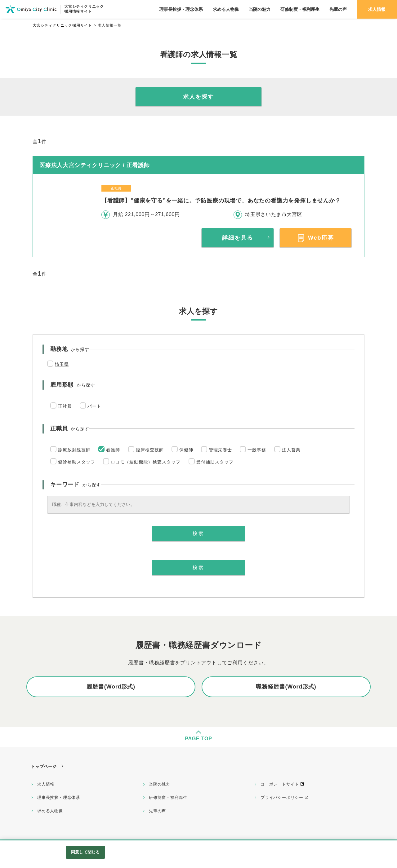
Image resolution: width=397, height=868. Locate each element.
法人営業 (291, 450)
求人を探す (198, 97)
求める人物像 (50, 811)
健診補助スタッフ (77, 462)
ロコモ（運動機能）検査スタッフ (146, 462)
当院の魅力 (160, 784)
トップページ (44, 766)
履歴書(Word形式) (111, 687)
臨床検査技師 (150, 450)
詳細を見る (238, 238)
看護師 (113, 450)
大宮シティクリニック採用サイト (62, 25)
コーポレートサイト (280, 784)
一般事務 (257, 450)
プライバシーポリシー (282, 797)
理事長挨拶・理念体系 (59, 797)
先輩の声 (157, 811)
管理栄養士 (220, 450)
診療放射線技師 (74, 450)
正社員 (65, 406)
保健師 (186, 450)
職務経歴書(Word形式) (286, 687)
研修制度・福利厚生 (168, 797)
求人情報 (46, 784)
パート (94, 406)
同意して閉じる (85, 852)
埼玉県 (62, 364)
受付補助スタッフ (215, 462)
